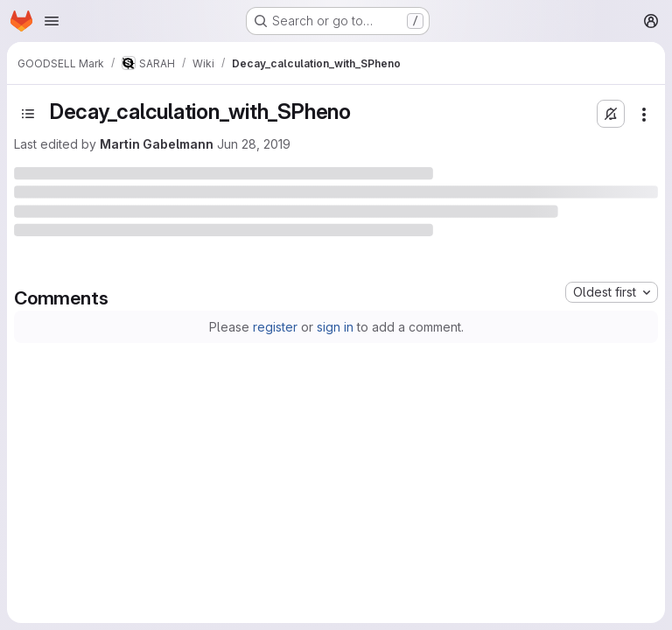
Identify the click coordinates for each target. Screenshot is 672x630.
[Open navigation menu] (52, 21)
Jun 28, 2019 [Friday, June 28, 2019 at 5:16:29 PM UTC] (254, 144)
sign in (335, 327)
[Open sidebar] (28, 114)
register (275, 327)
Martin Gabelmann (157, 144)
